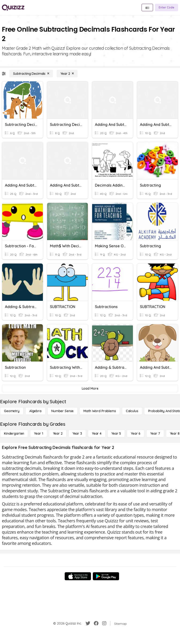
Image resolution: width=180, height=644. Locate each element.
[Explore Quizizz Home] (13, 8)
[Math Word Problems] (100, 411)
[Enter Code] (167, 8)
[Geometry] (12, 411)
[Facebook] (96, 623)
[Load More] (90, 388)
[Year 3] (77, 433)
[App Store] (78, 576)
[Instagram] (104, 623)
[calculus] (132, 411)
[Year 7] (155, 433)
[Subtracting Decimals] (31, 74)
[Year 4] (97, 433)
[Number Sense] (62, 411)
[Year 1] (38, 433)
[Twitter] (88, 623)
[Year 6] (136, 433)
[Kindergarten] (14, 433)
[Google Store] (106, 576)
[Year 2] (67, 74)
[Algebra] (35, 411)
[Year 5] (116, 433)
